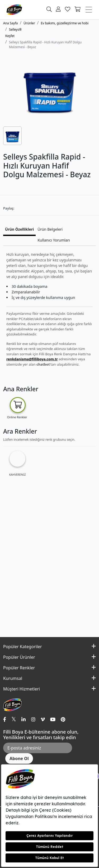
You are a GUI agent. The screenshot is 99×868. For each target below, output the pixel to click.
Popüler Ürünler (19, 657)
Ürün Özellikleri (19, 229)
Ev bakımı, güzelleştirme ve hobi (65, 23)
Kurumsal (13, 678)
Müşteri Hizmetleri (22, 689)
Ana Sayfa (10, 23)
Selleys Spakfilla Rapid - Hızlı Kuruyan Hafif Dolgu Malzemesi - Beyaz (45, 45)
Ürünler (29, 23)
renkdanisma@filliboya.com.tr (32, 359)
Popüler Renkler (19, 668)
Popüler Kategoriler (23, 647)
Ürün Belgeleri (50, 229)
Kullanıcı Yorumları (54, 240)
